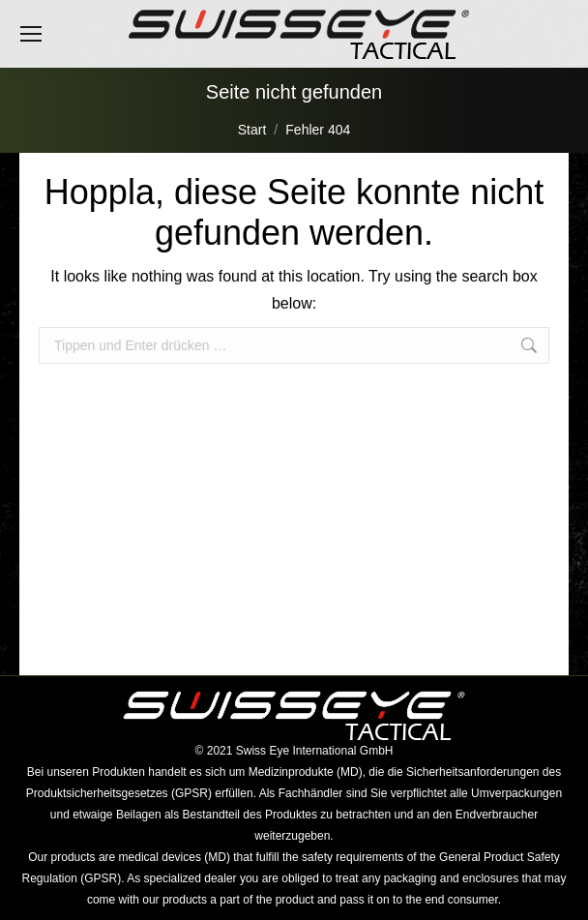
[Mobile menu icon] (31, 34)
